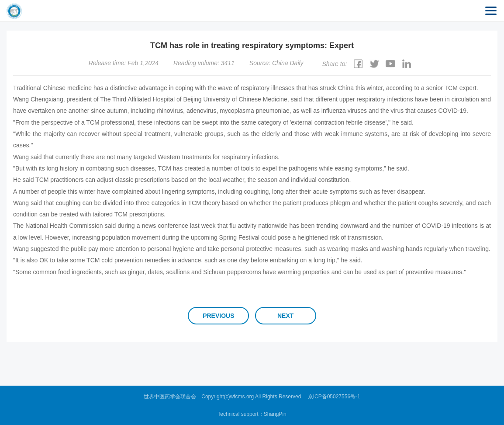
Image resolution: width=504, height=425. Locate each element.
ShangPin (275, 414)
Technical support (238, 414)
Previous (218, 316)
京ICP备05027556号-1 (334, 397)
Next (285, 316)
